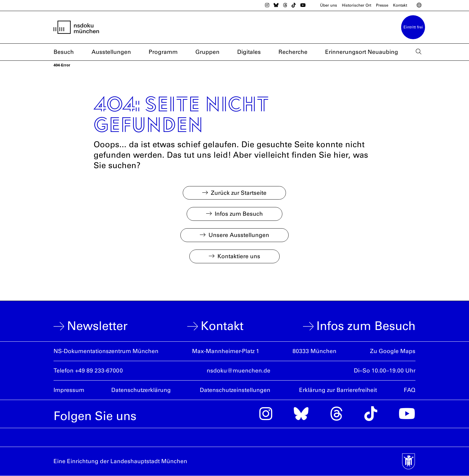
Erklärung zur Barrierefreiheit (338, 390)
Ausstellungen (111, 52)
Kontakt (400, 5)
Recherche (293, 52)
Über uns (329, 5)
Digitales (249, 52)
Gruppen (207, 52)
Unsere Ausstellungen (239, 235)
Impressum (69, 390)
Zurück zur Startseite (239, 193)
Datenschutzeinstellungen (235, 390)
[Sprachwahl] (419, 5)
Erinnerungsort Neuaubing (362, 52)
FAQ (410, 390)
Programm (163, 52)
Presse (382, 5)
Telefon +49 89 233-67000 (88, 371)
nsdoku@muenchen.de (239, 371)
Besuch (64, 52)
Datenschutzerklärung (141, 390)
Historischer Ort (357, 5)
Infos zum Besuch (239, 214)
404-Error (62, 65)
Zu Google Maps (393, 351)
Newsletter (97, 326)
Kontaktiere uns (239, 256)
